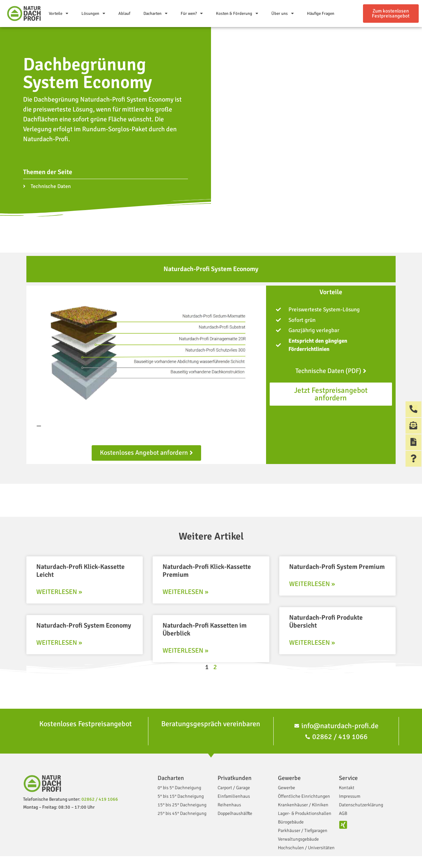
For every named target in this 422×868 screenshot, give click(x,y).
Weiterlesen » (59, 592)
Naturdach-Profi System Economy (84, 625)
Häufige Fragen (321, 14)
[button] (391, 14)
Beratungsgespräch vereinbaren (211, 724)
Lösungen (93, 14)
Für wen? (192, 14)
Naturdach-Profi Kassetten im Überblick (205, 629)
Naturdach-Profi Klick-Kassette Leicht (80, 571)
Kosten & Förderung (237, 14)
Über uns (283, 14)
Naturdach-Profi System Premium (337, 567)
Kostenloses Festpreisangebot (86, 724)
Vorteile (59, 14)
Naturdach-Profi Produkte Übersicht (326, 621)
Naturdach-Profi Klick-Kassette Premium (207, 571)
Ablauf (124, 14)
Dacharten (155, 14)
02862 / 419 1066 (100, 799)
